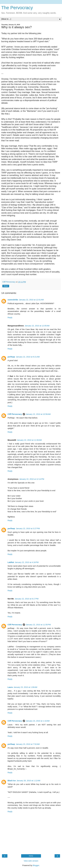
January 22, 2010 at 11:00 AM (29, 440)
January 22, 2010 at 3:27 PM (28, 529)
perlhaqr (11, 357)
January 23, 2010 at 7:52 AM (28, 744)
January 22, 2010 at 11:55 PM (38, 625)
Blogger (36, 865)
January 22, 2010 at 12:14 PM (32, 479)
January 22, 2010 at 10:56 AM (38, 414)
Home (31, 856)
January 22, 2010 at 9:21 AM (28, 357)
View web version (31, 861)
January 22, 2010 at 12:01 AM (31, 300)
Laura (10, 687)
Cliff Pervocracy (15, 414)
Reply (10, 318)
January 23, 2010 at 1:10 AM (38, 721)
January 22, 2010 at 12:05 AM (37, 326)
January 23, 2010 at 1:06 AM (25, 687)
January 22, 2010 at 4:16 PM (27, 562)
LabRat (11, 562)
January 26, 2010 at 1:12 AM (28, 781)
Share (6, 286)
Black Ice (12, 781)
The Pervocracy (17, 8)
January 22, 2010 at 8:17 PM (27, 599)
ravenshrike (13, 300)
